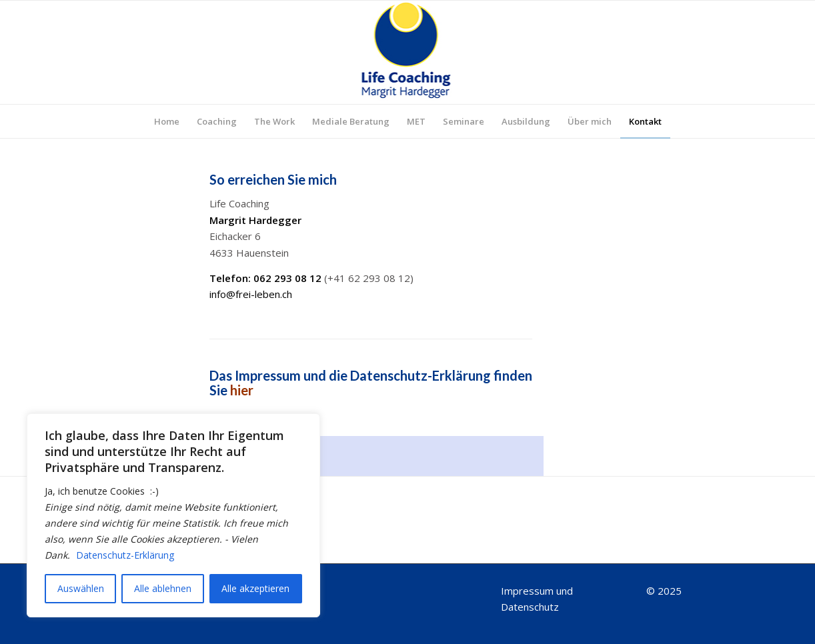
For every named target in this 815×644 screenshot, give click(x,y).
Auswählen (81, 588)
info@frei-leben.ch (251, 294)
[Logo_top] (408, 52)
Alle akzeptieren (255, 588)
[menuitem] (167, 121)
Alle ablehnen (163, 588)
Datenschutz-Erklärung (125, 555)
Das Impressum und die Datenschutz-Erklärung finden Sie (371, 383)
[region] (173, 515)
